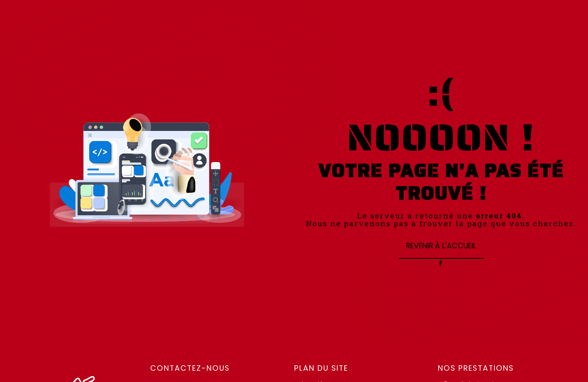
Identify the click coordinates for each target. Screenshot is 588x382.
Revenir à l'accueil (441, 246)
